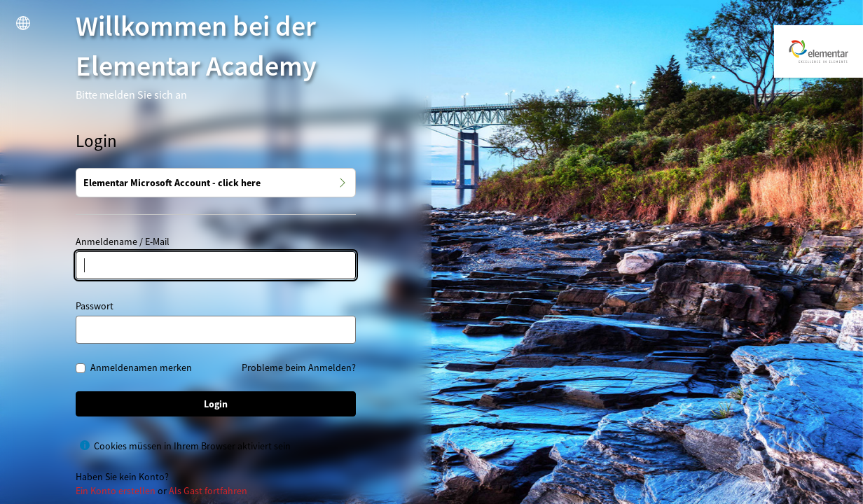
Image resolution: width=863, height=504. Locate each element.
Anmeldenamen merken (141, 368)
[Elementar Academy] (819, 51)
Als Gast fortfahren (208, 491)
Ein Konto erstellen (116, 491)
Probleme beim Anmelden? (299, 367)
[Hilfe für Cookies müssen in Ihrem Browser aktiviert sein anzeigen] (85, 445)
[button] (23, 23)
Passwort (95, 306)
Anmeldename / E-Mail (123, 241)
